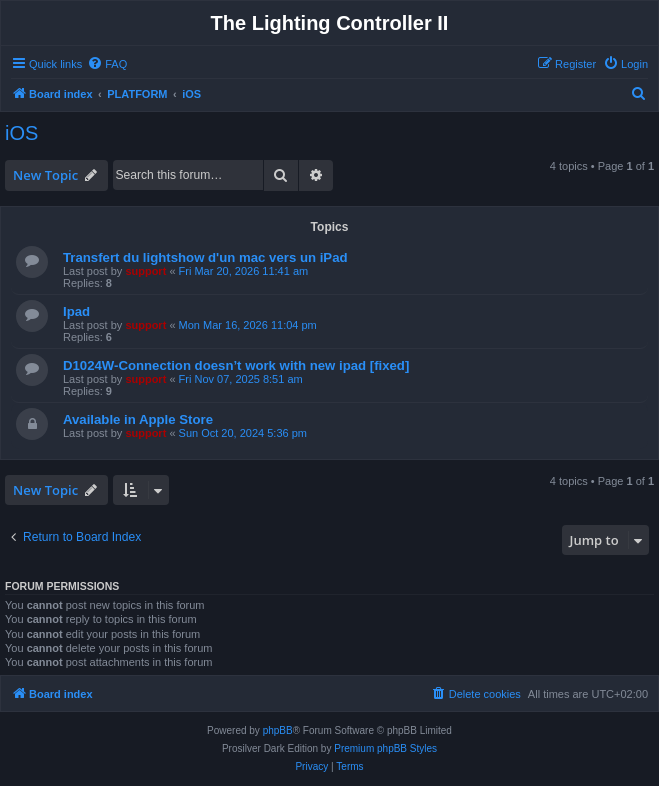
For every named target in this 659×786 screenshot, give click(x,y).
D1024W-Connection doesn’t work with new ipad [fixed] (236, 365)
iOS (21, 133)
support (145, 271)
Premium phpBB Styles (385, 748)
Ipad (76, 311)
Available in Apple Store (138, 419)
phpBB (278, 730)
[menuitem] (107, 64)
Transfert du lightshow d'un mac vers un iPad (205, 257)
